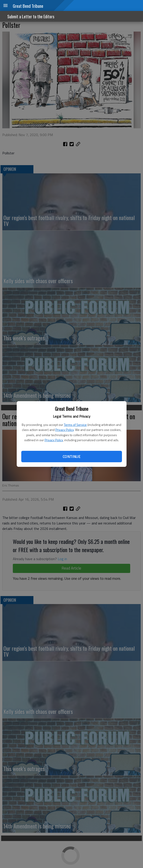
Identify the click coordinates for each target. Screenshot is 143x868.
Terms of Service (75, 425)
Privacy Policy (65, 430)
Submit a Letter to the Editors (31, 16)
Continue (71, 457)
